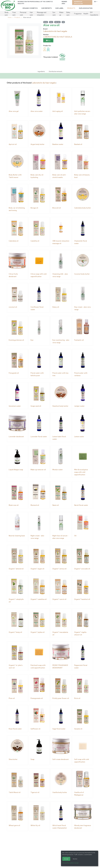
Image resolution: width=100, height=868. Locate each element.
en (95, 1)
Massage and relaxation (42, 13)
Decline (75, 859)
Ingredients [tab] (41, 71)
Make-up (62, 13)
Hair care (31, 13)
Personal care (23, 13)
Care (51, 22)
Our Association (86, 8)
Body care (7, 13)
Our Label (59, 8)
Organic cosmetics (30, 8)
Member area (64, 2)
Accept (66, 859)
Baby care (68, 13)
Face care (14, 13)
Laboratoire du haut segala (44, 82)
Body (46, 22)
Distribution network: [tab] (56, 71)
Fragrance (78, 13)
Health (86, 13)
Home (10, 17)
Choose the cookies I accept (70, 863)
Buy (48, 40)
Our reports (47, 8)
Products (71, 8)
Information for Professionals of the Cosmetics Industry (35, 2)
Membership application (78, 2)
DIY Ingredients (94, 13)
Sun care (54, 13)
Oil (63, 22)
